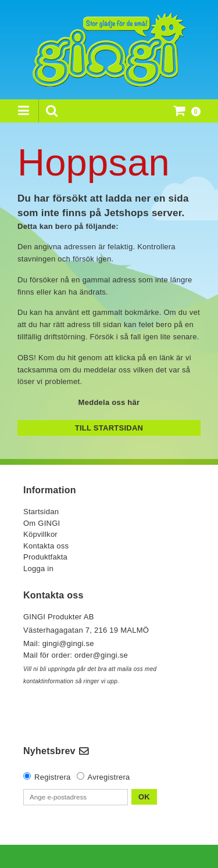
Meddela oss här (109, 402)
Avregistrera (109, 777)
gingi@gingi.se (69, 643)
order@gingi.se (101, 655)
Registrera (53, 777)
